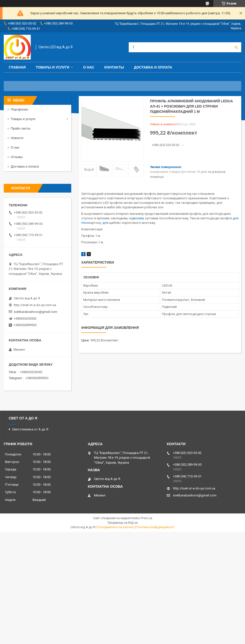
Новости (17, 138)
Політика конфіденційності (155, 527)
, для (105, 223)
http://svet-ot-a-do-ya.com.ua (35, 305)
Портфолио (19, 109)
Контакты (114, 67)
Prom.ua (146, 518)
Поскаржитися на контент (116, 527)
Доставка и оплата (153, 67)
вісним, (139, 218)
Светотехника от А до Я (30, 429)
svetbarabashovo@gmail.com (35, 312)
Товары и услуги (53, 67)
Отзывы (17, 157)
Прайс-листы (21, 128)
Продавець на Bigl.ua (123, 523)
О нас (89, 67)
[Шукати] (236, 47)
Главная (17, 67)
